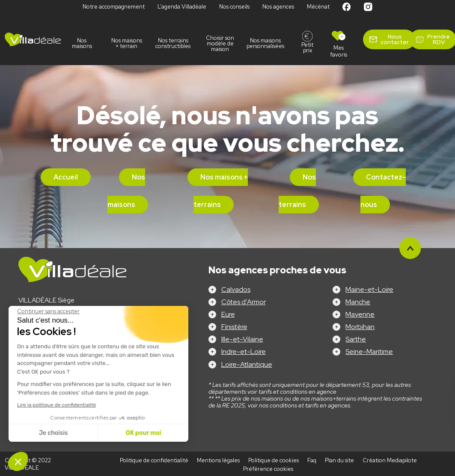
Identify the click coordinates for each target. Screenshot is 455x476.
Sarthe (356, 339)
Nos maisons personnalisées (267, 43)
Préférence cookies (268, 469)
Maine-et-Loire (369, 289)
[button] (18, 461)
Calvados (236, 289)
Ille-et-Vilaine (242, 339)
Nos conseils (234, 7)
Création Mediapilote (390, 460)
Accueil (66, 177)
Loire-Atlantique (247, 364)
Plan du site (339, 460)
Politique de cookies (274, 460)
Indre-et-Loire (244, 352)
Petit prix (307, 48)
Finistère (234, 327)
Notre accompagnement (114, 7)
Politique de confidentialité (154, 460)
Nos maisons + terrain (127, 43)
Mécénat (318, 7)
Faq (312, 460)
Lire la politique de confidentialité (57, 405)
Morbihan (360, 327)
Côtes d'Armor (244, 302)
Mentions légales (218, 460)
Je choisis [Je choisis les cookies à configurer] (54, 433)
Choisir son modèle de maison (220, 43)
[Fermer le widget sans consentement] (48, 311)
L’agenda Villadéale (182, 7)
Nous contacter (395, 39)
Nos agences (278, 7)
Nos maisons (82, 43)
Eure (228, 314)
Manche (358, 302)
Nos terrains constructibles (173, 43)
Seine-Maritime (369, 352)
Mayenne (360, 314)
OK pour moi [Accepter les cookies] (144, 433)
